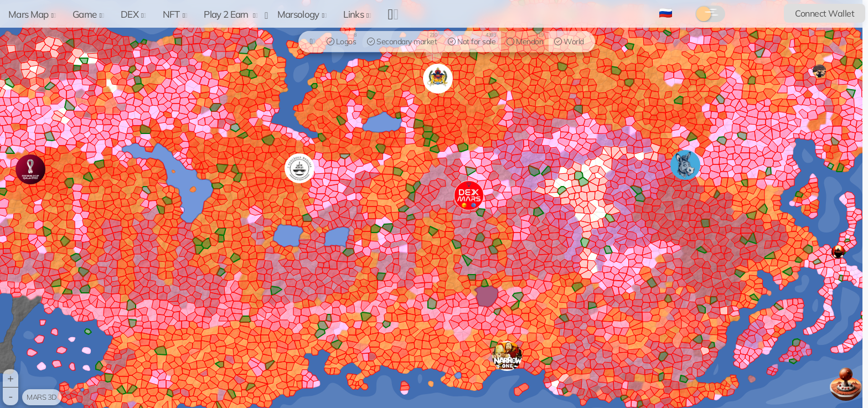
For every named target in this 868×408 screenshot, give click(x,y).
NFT (175, 14)
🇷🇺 (666, 12)
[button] (507, 356)
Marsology (302, 14)
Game (88, 14)
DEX (133, 14)
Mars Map (32, 14)
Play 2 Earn (231, 14)
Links (357, 14)
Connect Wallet (825, 13)
